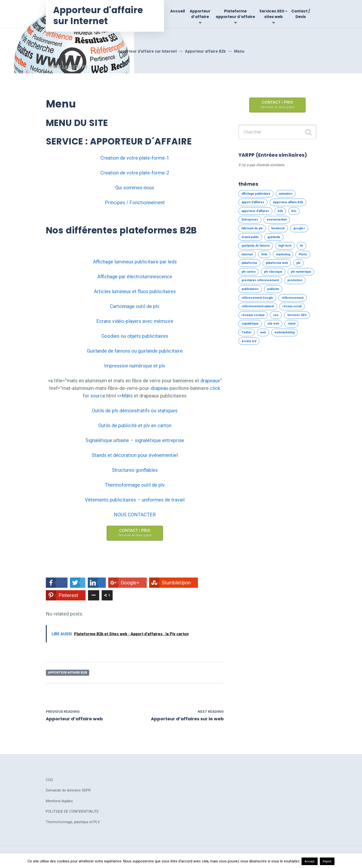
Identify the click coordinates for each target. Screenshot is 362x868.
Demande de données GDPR (68, 790)
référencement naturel (258, 306)
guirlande (274, 237)
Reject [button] (327, 861)
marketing (283, 254)
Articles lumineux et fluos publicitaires (135, 291)
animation (286, 194)
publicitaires (250, 289)
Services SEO (297, 315)
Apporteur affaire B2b (68, 672)
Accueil (178, 11)
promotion (295, 280)
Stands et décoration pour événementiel (135, 455)
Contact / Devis (301, 14)
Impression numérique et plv (135, 366)
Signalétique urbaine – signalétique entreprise (135, 440)
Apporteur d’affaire (200, 14)
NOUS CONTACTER (135, 515)
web (263, 332)
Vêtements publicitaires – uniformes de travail (135, 500)
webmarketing (284, 332)
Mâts (127, 396)
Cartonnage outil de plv (135, 306)
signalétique (250, 324)
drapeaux (210, 381)
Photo (303, 254)
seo (276, 315)
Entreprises (250, 220)
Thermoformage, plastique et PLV (73, 822)
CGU (49, 780)
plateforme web (277, 263)
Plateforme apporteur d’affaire (235, 14)
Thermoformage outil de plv (135, 485)
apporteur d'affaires (255, 211)
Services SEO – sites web (273, 14)
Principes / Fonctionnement (135, 203)
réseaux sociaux (253, 315)
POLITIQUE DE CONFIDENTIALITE (72, 811)
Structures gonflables (135, 470)
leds (264, 254)
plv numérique (301, 272)
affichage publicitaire (256, 194)
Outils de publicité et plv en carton (135, 425)
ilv (301, 246)
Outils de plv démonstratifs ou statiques (135, 411)
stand (291, 324)
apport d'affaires (253, 202)
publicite (273, 289)
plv (298, 263)
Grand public (250, 237)
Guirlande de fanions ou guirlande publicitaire (135, 351)
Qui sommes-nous (135, 188)
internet (247, 254)
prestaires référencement (260, 280)
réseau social (292, 306)
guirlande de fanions (256, 246)
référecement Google (257, 298)
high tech (285, 246)
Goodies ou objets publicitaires (135, 336)
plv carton (249, 272)
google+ (299, 228)
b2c (294, 211)
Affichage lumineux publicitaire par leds (135, 262)
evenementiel (277, 220)
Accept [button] (310, 861)
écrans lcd (249, 341)
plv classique (273, 272)
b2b (280, 211)
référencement (293, 298)
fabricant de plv (252, 228)
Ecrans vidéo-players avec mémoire (135, 321)
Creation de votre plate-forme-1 (135, 158)
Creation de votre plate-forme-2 (135, 173)
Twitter (247, 332)
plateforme (249, 263)
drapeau (159, 388)
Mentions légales (59, 801)
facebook (278, 228)
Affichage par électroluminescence (135, 277)
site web (273, 324)
